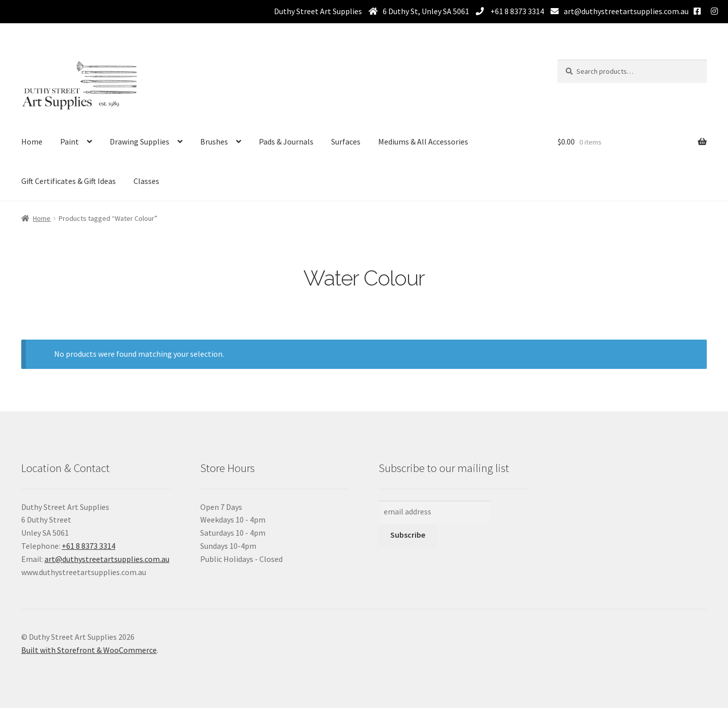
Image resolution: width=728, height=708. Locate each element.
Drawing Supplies (140, 141)
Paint (70, 141)
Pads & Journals (286, 141)
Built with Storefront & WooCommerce (89, 650)
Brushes (214, 141)
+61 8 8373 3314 (516, 11)
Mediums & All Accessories (423, 141)
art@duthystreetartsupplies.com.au (626, 11)
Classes (146, 181)
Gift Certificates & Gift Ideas (69, 181)
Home (32, 141)
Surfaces (346, 141)
